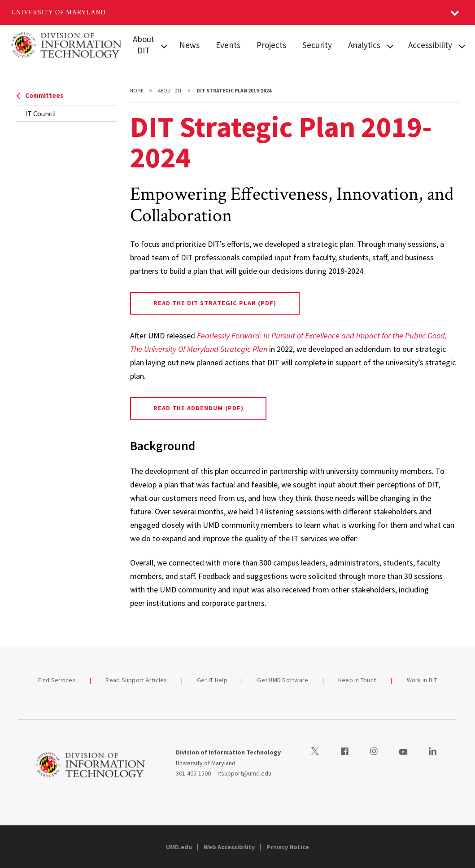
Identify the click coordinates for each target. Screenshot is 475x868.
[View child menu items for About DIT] (164, 45)
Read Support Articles (136, 680)
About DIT (144, 45)
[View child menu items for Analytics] (390, 45)
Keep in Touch (357, 680)
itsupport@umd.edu (244, 773)
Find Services (57, 680)
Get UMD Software (283, 680)
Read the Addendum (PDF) (198, 408)
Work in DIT (422, 680)
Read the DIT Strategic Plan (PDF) (215, 303)
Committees (40, 95)
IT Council (41, 114)
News (190, 45)
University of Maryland (59, 12)
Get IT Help (212, 680)
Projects (271, 45)
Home (137, 91)
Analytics (364, 45)
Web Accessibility (229, 847)
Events (228, 45)
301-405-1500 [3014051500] (193, 773)
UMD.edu (179, 847)
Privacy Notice (288, 847)
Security (317, 45)
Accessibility (430, 45)
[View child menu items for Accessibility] (462, 45)
